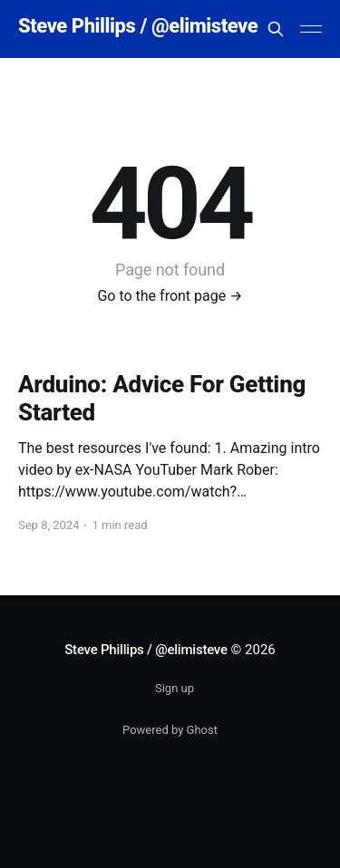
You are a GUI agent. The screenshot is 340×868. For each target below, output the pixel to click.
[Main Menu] (311, 29)
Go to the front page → (170, 296)
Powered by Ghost (170, 730)
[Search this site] (276, 29)
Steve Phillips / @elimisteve (138, 27)
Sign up (175, 688)
